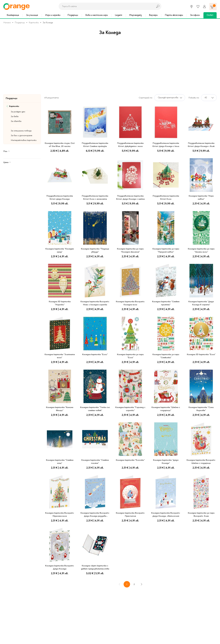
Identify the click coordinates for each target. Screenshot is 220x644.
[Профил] (204, 7)
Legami (118, 15)
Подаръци (73, 15)
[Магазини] (192, 7)
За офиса (195, 15)
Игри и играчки (53, 15)
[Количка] (213, 7)
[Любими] (198, 7)
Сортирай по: (146, 98)
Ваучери (153, 15)
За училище (32, 15)
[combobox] (106, 6)
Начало (7, 23)
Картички (34, 23)
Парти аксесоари (174, 15)
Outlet (210, 15)
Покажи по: (194, 98)
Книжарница (13, 15)
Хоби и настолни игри (97, 15)
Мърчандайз (136, 15)
